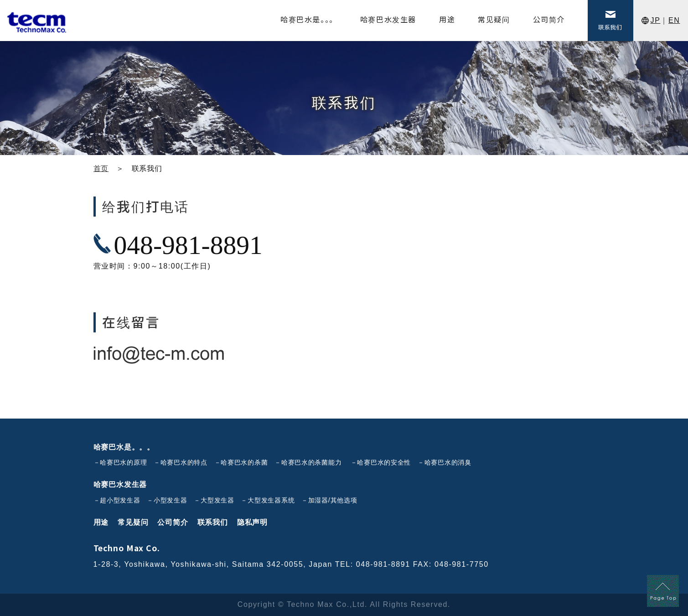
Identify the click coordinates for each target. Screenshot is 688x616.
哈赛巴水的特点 (184, 462)
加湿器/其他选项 (333, 500)
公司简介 (173, 522)
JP (656, 20)
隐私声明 (252, 522)
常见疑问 (133, 522)
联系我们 (213, 522)
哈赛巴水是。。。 (124, 447)
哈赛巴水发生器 (120, 484)
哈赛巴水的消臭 (448, 462)
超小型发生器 (120, 500)
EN (674, 20)
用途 (101, 522)
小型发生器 (171, 500)
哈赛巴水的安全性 (384, 462)
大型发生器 (217, 500)
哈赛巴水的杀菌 (244, 462)
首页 (101, 168)
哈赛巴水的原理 (123, 462)
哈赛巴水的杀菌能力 (311, 462)
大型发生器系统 (271, 500)
